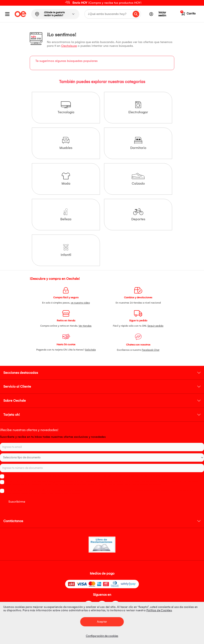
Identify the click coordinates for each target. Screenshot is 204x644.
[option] (102, 3)
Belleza (66, 215)
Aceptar (102, 622)
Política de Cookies (159, 610)
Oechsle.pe (69, 46)
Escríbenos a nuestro (138, 350)
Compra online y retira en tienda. (66, 326)
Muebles (66, 143)
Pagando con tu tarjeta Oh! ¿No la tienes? (66, 350)
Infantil (66, 250)
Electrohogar (138, 108)
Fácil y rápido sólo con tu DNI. (138, 326)
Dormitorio (138, 143)
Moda (66, 179)
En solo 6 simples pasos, (66, 303)
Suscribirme (17, 502)
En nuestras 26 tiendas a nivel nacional (138, 303)
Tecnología (66, 108)
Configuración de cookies (102, 636)
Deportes (138, 215)
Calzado (138, 179)
